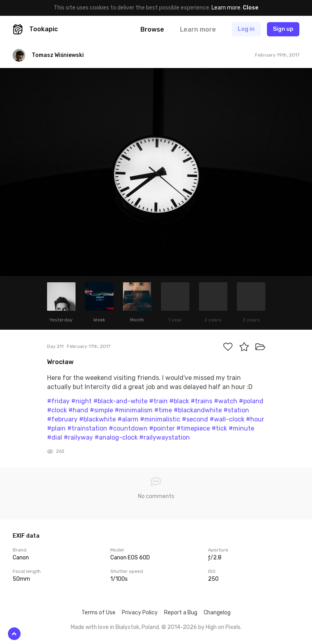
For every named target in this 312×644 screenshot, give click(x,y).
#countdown (128, 428)
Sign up (283, 29)
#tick (219, 428)
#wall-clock (227, 419)
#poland (251, 401)
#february (62, 419)
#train (158, 401)
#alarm (128, 419)
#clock (57, 410)
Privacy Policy (140, 613)
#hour (255, 419)
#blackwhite (97, 419)
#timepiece (193, 428)
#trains (201, 401)
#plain (56, 428)
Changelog (217, 613)
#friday (58, 401)
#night (81, 401)
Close (251, 8)
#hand (78, 410)
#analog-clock (116, 437)
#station (236, 410)
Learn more (226, 8)
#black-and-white (120, 401)
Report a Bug (181, 613)
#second (195, 419)
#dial (55, 437)
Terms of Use (98, 613)
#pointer (162, 428)
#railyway (78, 437)
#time (163, 410)
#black (179, 401)
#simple (101, 410)
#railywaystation (165, 437)
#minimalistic (160, 419)
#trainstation (87, 428)
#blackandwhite (198, 410)
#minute (241, 428)
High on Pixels (223, 627)
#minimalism (134, 410)
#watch (226, 401)
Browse (152, 29)
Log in (246, 29)
